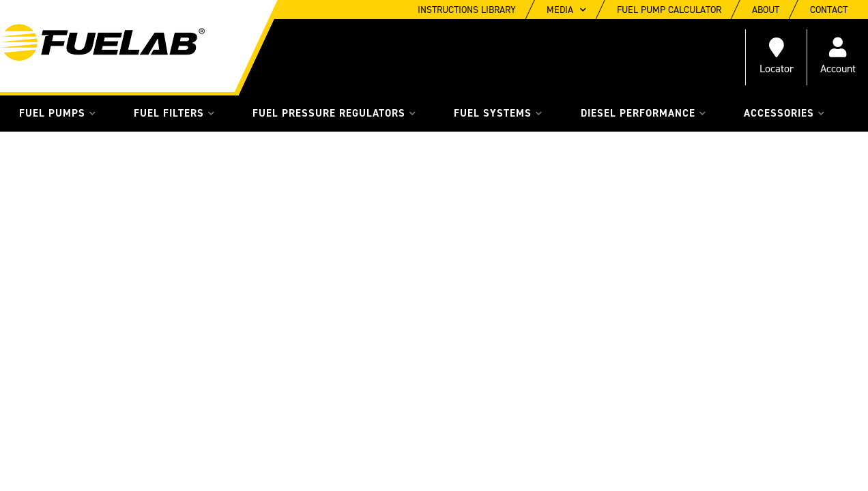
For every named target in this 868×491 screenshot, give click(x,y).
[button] (57, 114)
